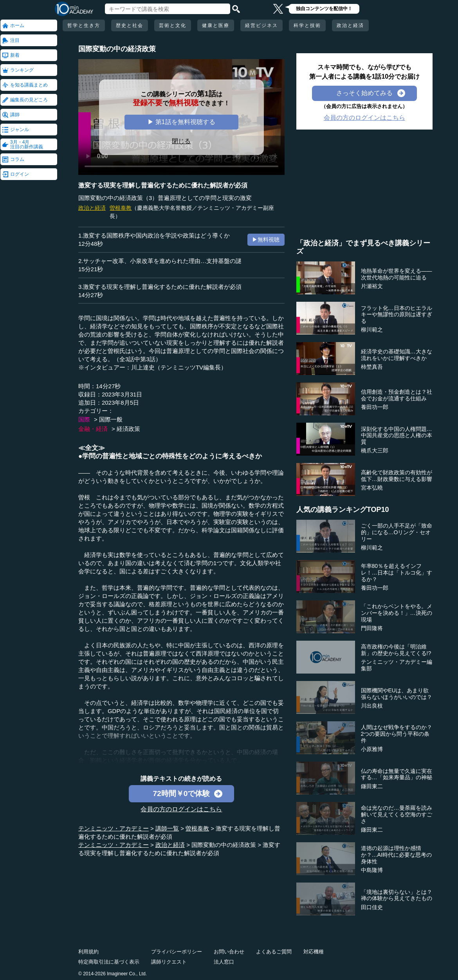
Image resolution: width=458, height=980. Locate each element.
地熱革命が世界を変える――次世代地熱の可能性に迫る (397, 274)
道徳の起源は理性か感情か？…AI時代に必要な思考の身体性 (396, 855)
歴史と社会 (130, 25)
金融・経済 (93, 429)
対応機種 (314, 952)
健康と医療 (216, 25)
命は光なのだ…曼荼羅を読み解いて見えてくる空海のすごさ (397, 814)
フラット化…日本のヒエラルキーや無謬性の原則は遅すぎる (397, 315)
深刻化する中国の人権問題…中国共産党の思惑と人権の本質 (397, 436)
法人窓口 (224, 962)
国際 (84, 419)
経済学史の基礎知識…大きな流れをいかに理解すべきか (397, 355)
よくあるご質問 (274, 952)
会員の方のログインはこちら (181, 809)
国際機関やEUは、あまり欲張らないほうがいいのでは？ (397, 694)
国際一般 (111, 419)
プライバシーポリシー (177, 952)
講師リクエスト (169, 962)
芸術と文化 (173, 25)
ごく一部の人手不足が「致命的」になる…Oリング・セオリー (397, 532)
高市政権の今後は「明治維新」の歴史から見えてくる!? (396, 650)
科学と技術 (307, 25)
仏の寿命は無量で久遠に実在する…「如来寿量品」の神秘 (397, 774)
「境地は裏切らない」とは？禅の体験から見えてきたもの (397, 895)
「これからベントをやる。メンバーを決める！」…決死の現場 (397, 613)
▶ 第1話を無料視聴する (181, 122)
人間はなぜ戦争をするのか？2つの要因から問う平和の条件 (397, 734)
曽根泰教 (121, 208)
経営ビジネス (261, 25)
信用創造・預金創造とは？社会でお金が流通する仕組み (397, 395)
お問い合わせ (229, 952)
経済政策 (128, 429)
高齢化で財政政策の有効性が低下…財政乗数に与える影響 (397, 476)
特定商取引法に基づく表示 (109, 962)
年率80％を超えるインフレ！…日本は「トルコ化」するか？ (397, 573)
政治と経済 (350, 25)
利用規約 (88, 952)
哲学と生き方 (84, 25)
